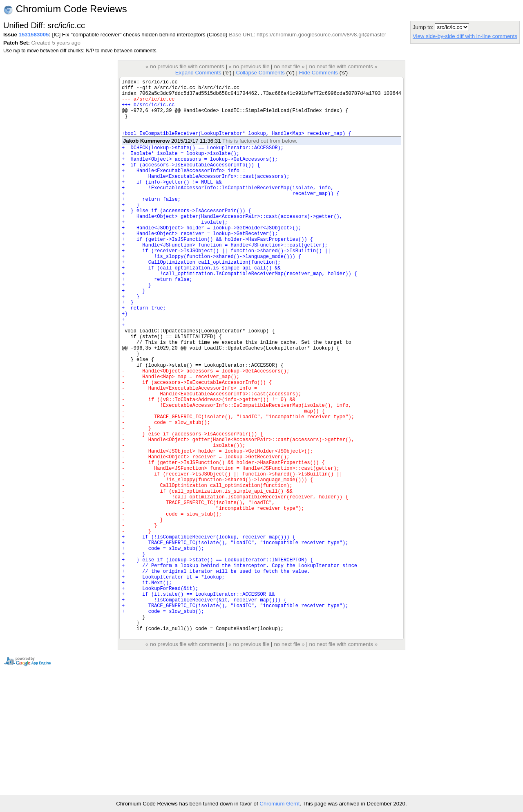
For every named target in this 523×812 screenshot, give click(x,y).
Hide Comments (318, 73)
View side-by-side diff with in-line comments (465, 36)
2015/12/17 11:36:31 (210, 153)
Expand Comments (198, 73)
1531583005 (34, 35)
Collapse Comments (260, 73)
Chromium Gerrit (279, 804)
